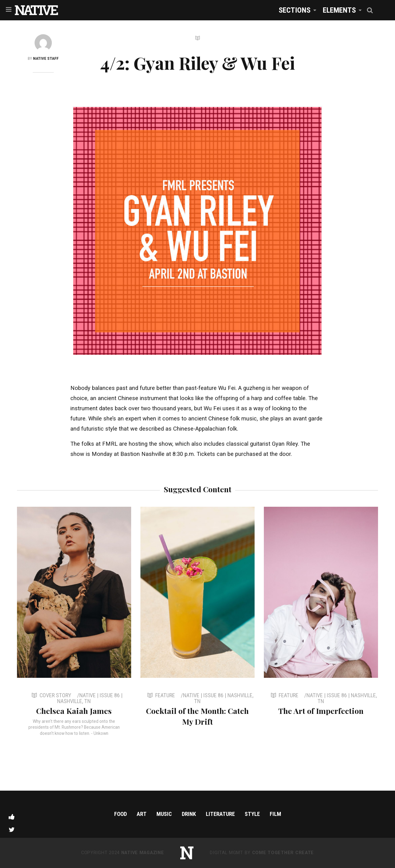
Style (252, 814)
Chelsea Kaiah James (74, 711)
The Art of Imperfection (321, 711)
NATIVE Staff (46, 58)
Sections (295, 10)
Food (121, 814)
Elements (339, 10)
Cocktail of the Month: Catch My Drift (197, 716)
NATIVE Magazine (143, 853)
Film (275, 814)
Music (164, 814)
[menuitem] (296, 10)
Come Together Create (283, 853)
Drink (189, 814)
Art (142, 814)
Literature (220, 814)
